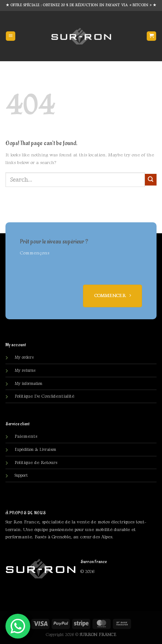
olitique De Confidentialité (44, 396)
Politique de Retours (36, 462)
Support (21, 475)
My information (28, 384)
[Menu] (11, 36)
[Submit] (151, 180)
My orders (24, 357)
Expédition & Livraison (35, 450)
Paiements (26, 436)
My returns (25, 370)
